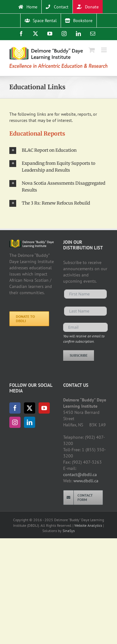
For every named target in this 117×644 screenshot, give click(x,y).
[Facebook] (15, 408)
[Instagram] (15, 422)
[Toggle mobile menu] (104, 50)
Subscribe (79, 355)
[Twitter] (30, 408)
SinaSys (69, 531)
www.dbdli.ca (86, 481)
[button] (58, 151)
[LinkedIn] (30, 422)
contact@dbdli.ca (80, 475)
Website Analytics (88, 525)
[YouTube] (44, 408)
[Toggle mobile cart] (92, 50)
